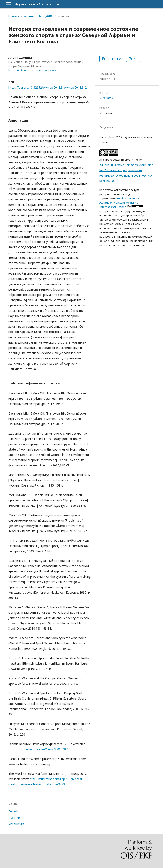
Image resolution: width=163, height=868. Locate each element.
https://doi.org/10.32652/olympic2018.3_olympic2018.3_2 (48, 87)
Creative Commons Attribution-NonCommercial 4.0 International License (119, 203)
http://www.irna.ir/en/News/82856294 (43, 749)
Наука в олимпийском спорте (37, 4)
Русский (14, 818)
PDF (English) (114, 59)
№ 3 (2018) (46, 16)
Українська (16, 824)
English (13, 811)
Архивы (29, 16)
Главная (14, 16)
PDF (135, 59)
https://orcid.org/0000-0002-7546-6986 (32, 70)
